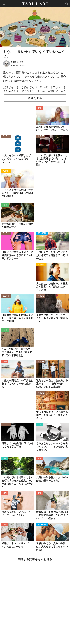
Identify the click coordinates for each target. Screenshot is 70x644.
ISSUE (5, 205)
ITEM (39, 425)
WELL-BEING (42, 233)
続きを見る (35, 98)
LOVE (39, 108)
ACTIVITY (6, 171)
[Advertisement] (35, 604)
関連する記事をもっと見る (35, 559)
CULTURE (6, 136)
